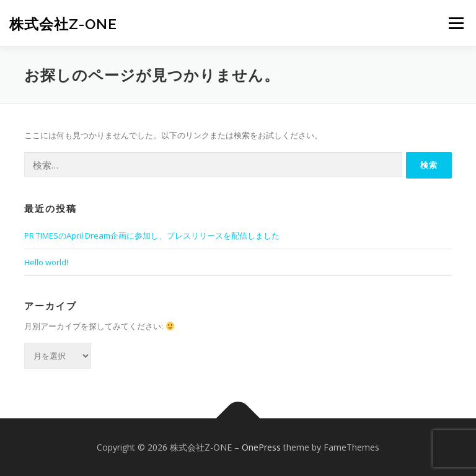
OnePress (261, 447)
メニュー (456, 23)
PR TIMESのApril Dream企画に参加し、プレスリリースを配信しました (152, 236)
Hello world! (46, 262)
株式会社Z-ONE (63, 24)
